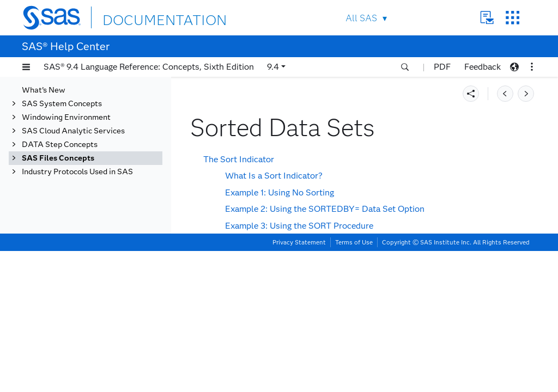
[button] (26, 67)
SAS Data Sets (59, 138)
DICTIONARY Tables (70, 329)
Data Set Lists (69, 202)
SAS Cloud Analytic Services (73, 84)
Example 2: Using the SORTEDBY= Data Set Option (325, 209)
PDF (442, 67)
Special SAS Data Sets (84, 215)
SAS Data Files (60, 279)
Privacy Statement (299, 383)
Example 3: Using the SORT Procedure (299, 226)
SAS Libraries (57, 124)
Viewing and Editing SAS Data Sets (98, 261)
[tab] (102, 229)
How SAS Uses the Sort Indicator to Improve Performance (316, 242)
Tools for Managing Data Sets (96, 243)
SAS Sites (512, 18)
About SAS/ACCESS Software (88, 356)
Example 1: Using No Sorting (280, 192)
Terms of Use (354, 383)
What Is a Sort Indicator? (274, 176)
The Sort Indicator (239, 159)
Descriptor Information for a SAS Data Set (94, 170)
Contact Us (487, 18)
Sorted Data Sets (75, 229)
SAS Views (53, 293)
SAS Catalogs (57, 343)
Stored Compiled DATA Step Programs (84, 311)
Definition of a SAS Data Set (95, 152)
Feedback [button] (483, 67)
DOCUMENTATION (142, 17)
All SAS (361, 18)
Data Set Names (73, 188)
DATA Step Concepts (60, 97)
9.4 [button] (273, 67)
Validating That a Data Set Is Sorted (273, 258)
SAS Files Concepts (58, 111)
